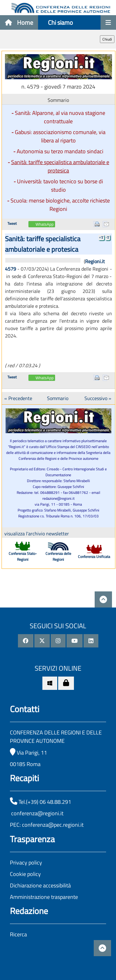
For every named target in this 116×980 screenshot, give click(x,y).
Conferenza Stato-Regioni (23, 556)
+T (101, 237)
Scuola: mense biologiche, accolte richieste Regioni (60, 205)
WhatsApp (45, 224)
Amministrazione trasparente (44, 897)
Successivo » (98, 398)
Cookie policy (25, 874)
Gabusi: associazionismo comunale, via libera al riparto (60, 136)
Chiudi (107, 39)
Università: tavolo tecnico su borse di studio (60, 185)
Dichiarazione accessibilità (40, 885)
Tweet (12, 223)
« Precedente (18, 398)
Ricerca (18, 934)
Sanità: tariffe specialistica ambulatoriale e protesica (60, 166)
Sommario (58, 398)
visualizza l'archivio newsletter (37, 534)
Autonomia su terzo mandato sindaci (60, 151)
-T (108, 237)
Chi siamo (60, 22)
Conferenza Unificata (94, 557)
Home (19, 22)
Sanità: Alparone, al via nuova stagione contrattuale (60, 117)
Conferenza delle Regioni (58, 556)
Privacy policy (26, 862)
